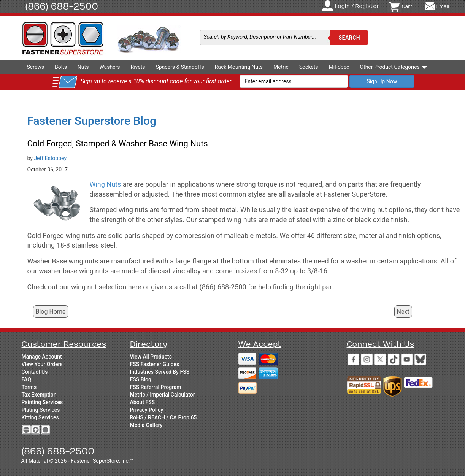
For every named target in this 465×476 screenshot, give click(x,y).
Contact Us (35, 372)
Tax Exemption (39, 395)
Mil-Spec (339, 67)
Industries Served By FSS (160, 372)
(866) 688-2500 (62, 6)
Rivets (138, 67)
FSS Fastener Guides (155, 364)
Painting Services (42, 402)
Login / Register (357, 6)
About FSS (143, 402)
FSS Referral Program (156, 387)
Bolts (61, 67)
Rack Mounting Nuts (239, 67)
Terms (29, 387)
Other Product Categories (393, 67)
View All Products (151, 357)
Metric (281, 67)
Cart (407, 6)
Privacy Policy (147, 410)
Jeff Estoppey (50, 158)
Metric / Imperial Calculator (163, 395)
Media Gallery (146, 425)
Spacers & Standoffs (180, 67)
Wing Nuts (106, 184)
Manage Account (42, 357)
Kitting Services (40, 417)
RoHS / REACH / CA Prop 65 (163, 417)
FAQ (26, 379)
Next (403, 312)
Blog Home (51, 312)
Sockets (309, 67)
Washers (110, 67)
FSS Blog (141, 379)
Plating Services (41, 410)
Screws (36, 67)
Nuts (83, 67)
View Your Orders (42, 364)
